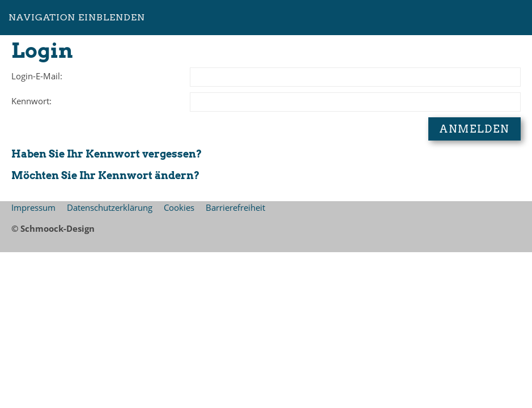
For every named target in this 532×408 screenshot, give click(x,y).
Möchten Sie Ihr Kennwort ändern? (105, 175)
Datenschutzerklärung (110, 207)
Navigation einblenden (77, 17)
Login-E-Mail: (37, 76)
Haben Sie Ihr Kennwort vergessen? (107, 154)
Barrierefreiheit (235, 207)
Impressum (33, 207)
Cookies (179, 207)
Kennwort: (31, 101)
